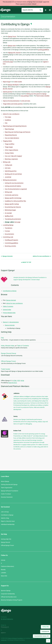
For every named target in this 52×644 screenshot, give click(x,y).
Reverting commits (10, 246)
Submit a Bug (5, 518)
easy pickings (25, 96)
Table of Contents (23, 346)
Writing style (8, 192)
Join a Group (5, 512)
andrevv (5, 633)
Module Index (10, 346)
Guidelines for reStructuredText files (15, 201)
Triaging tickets (7, 141)
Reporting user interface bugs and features (18, 132)
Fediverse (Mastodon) (7, 566)
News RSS (4, 576)
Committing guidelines (11, 243)
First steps (8, 117)
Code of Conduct (6, 494)
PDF (19, 381)
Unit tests (8, 168)
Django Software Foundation (10, 491)
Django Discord (5, 542)
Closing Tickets (9, 153)
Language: (45, 631)
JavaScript (8, 177)
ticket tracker (18, 82)
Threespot (5, 627)
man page (13, 222)
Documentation (8, 17)
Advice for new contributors (11, 114)
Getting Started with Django (9, 485)
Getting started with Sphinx (13, 186)
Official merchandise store (9, 597)
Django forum (12, 36)
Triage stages (9, 147)
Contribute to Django (7, 515)
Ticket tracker (6, 369)
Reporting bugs (9, 129)
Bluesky (3, 570)
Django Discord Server (9, 353)
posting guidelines (44, 50)
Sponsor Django (6, 591)
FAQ (6, 123)
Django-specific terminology (13, 198)
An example (8, 213)
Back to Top (26, 262)
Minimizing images (10, 210)
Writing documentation (10, 180)
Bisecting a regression (11, 159)
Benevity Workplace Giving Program (12, 600)
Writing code (7, 162)
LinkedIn (4, 573)
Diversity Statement (7, 497)
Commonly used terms (11, 195)
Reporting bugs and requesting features (15, 126)
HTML (15, 381)
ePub (22, 381)
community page (8, 62)
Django (5, 10)
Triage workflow (10, 144)
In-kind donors (7, 619)
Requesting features (11, 135)
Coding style (8, 165)
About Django (5, 481)
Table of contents (8, 306)
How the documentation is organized (16, 189)
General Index (7, 310)
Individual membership (8, 524)
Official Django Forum (8, 361)
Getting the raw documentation (14, 183)
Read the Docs (13, 383)
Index (3, 346)
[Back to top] (48, 641)
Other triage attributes (11, 150)
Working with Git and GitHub (13, 174)
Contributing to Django (10, 291)
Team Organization (7, 488)
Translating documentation (13, 219)
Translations (9, 228)
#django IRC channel (14, 53)
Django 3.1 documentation (11, 322)
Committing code (8, 237)
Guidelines (8, 120)
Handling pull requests (11, 240)
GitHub (3, 560)
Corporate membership (8, 594)
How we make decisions (12, 138)
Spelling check (9, 216)
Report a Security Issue (8, 521)
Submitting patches (11, 171)
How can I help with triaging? (13, 156)
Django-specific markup (12, 204)
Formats (7, 231)
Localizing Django (8, 225)
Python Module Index (9, 313)
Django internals (7, 256)
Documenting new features (13, 207)
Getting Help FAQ (6, 539)
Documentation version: (42, 636)
